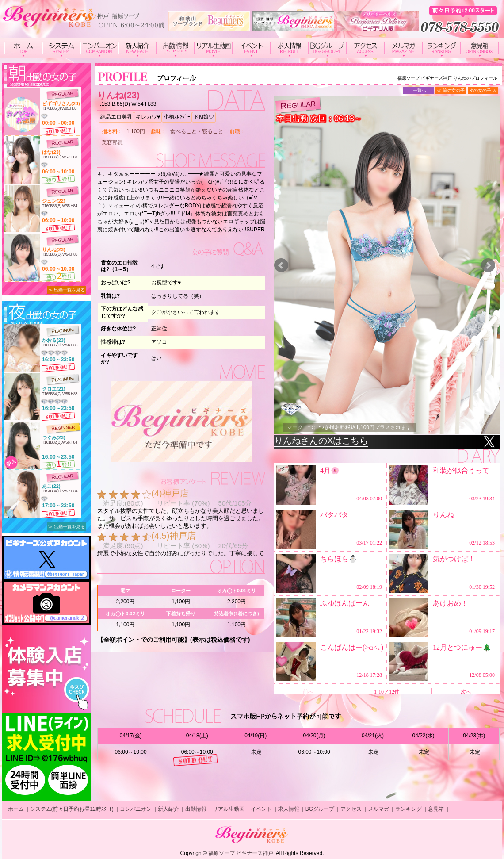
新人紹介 (168, 809)
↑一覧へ (418, 90)
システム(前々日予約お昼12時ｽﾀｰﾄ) (72, 809)
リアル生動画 (229, 809)
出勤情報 (196, 809)
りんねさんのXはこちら (321, 441)
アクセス (351, 809)
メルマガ (378, 809)
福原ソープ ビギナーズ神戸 (241, 853)
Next (488, 265)
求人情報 (289, 809)
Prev (281, 265)
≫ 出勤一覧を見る (67, 290)
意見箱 (436, 809)
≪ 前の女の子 (451, 90)
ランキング (409, 809)
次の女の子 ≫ (483, 90)
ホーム (16, 809)
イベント (261, 809)
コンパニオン (136, 809)
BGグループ (320, 809)
